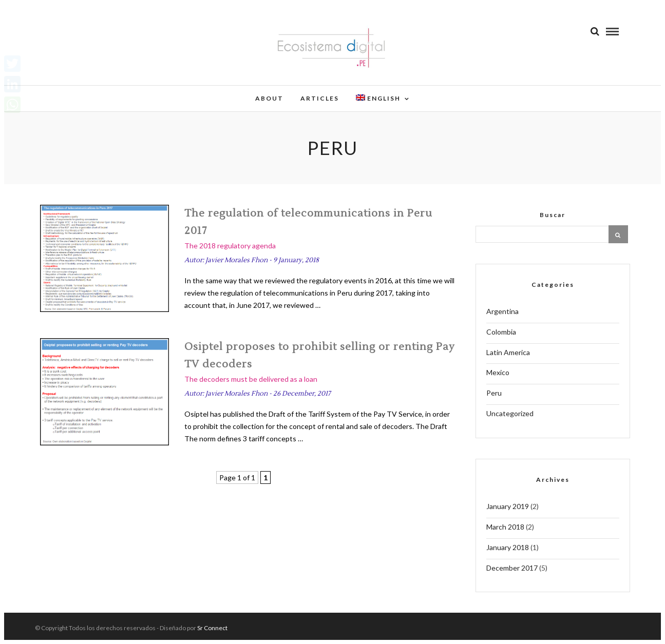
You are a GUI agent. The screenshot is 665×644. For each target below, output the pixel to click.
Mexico (498, 372)
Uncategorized (510, 413)
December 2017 (512, 568)
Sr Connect (212, 628)
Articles (320, 98)
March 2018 (505, 527)
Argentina (502, 311)
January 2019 (508, 506)
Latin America (508, 352)
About (269, 98)
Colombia (501, 332)
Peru (494, 393)
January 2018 (508, 547)
